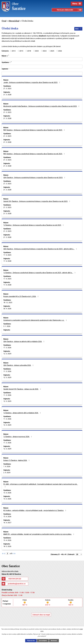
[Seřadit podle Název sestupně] (9, 56)
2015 (21, 51)
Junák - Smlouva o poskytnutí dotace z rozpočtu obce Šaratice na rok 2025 (32, 82)
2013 (14, 51)
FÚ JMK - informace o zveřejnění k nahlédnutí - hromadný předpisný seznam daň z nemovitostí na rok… (41, 485)
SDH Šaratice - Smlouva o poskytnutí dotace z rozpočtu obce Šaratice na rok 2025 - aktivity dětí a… (40, 249)
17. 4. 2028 (7, 261)
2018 (29, 51)
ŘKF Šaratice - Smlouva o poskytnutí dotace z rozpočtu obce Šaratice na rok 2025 (34, 130)
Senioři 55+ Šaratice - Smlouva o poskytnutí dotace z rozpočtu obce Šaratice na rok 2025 (37, 201)
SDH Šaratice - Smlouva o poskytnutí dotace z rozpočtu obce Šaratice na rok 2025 (35, 178)
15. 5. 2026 (7, 499)
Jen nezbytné (43, 641)
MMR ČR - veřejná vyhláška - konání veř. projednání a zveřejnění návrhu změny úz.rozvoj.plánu (39, 534)
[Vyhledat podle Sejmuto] (42, 74)
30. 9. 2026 (7, 309)
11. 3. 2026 (7, 348)
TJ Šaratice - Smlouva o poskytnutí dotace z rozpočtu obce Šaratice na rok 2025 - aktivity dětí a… (40, 273)
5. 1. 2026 (7, 326)
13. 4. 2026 (7, 493)
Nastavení (54, 641)
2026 (60, 51)
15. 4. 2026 (7, 516)
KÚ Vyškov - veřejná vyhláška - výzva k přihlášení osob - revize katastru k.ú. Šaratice (35, 510)
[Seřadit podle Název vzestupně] (9, 55)
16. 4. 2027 (7, 523)
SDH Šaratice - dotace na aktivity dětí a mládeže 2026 (24, 341)
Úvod (4, 21)
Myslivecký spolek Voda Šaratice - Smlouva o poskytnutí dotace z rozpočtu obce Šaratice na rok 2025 (42, 106)
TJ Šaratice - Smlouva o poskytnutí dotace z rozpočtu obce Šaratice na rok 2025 (34, 225)
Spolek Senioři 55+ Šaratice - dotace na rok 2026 (22, 389)
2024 (45, 51)
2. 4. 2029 (7, 473)
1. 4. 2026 (7, 466)
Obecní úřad (14, 21)
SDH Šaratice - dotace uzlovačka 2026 (19, 365)
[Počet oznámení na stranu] (79, 554)
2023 (37, 51)
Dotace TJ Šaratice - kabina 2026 (17, 460)
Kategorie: (5, 51)
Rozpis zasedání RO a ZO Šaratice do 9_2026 (21, 296)
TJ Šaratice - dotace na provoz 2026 (18, 437)
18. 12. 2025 (8, 303)
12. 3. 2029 (7, 354)
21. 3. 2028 (7, 95)
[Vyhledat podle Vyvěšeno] (42, 67)
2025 (52, 51)
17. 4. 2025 (7, 255)
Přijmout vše (31, 641)
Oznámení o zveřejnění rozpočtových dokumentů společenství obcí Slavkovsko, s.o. (35, 320)
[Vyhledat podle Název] (42, 59)
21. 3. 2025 (7, 89)
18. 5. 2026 (7, 546)
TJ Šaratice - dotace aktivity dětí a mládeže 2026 (22, 413)
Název (5, 56)
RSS (78, 29)
